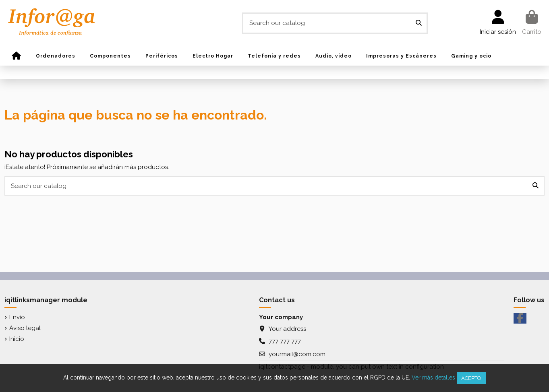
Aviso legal (25, 328)
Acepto (471, 378)
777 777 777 (285, 341)
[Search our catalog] (419, 23)
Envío (17, 317)
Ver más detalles (433, 378)
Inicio (17, 339)
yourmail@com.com (297, 354)
